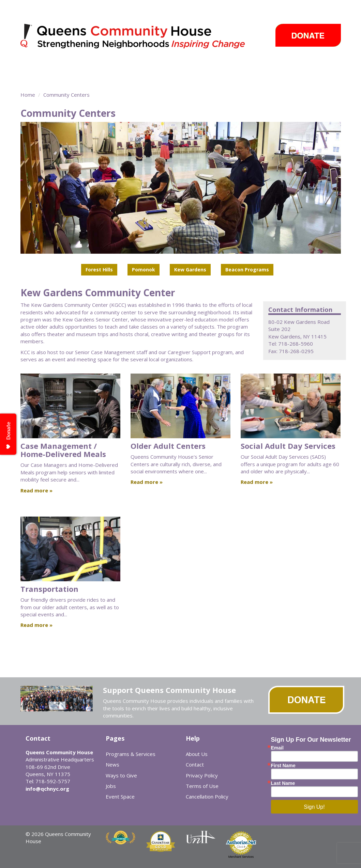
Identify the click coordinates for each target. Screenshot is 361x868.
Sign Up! (314, 807)
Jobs (111, 786)
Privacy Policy (202, 775)
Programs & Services (82, 66)
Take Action (206, 66)
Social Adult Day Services (288, 446)
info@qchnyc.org (47, 789)
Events (270, 66)
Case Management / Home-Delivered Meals (63, 450)
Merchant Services (241, 857)
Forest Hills (99, 270)
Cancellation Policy (207, 796)
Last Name (283, 783)
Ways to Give (311, 66)
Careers (37, 78)
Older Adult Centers (168, 446)
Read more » (36, 490)
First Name (283, 766)
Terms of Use (202, 786)
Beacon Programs (247, 270)
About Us (197, 754)
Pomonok (144, 270)
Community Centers (153, 66)
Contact (195, 764)
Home (28, 95)
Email (277, 748)
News (241, 66)
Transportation (49, 589)
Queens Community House (142, 37)
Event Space (69, 78)
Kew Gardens (190, 270)
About (30, 66)
